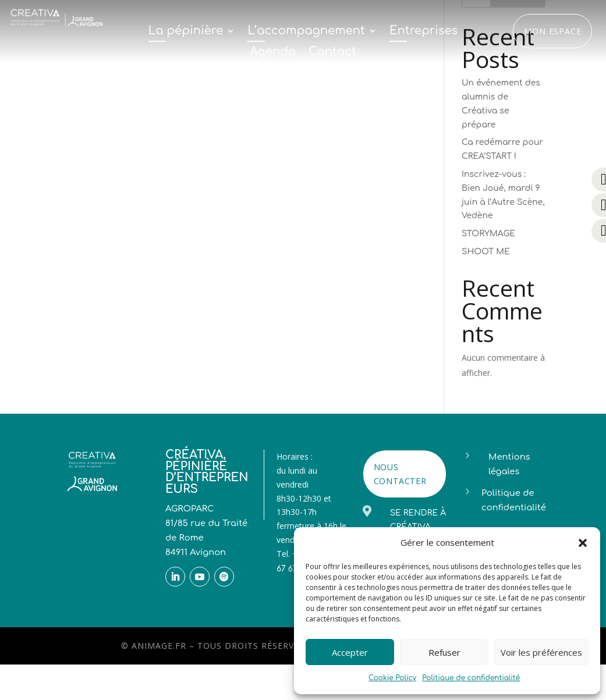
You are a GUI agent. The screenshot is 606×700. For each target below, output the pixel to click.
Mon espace (552, 31)
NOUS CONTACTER (400, 474)
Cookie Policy (392, 678)
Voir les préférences (541, 652)
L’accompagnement (306, 31)
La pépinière (186, 31)
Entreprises (424, 31)
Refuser (444, 652)
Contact (332, 52)
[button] (583, 543)
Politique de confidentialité (471, 678)
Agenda (273, 52)
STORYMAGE (488, 234)
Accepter (350, 652)
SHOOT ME (486, 252)
